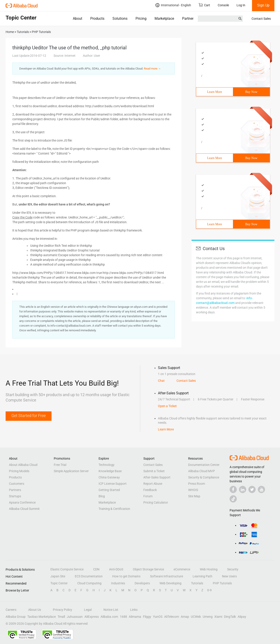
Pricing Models (19, 471)
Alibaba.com (109, 617)
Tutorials (197, 583)
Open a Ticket (167, 406)
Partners (189, 19)
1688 (123, 617)
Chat (161, 381)
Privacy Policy (62, 610)
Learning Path (202, 576)
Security (233, 569)
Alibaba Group (16, 617)
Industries (118, 583)
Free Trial (60, 465)
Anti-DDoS (116, 569)
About (78, 19)
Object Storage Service (148, 569)
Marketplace (164, 19)
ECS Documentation (89, 576)
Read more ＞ (152, 69)
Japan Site (58, 576)
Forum (148, 496)
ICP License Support (113, 484)
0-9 (209, 590)
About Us (35, 610)
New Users (229, 576)
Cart (204, 5)
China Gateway (109, 477)
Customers (17, 484)
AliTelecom (172, 617)
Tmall (61, 617)
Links (134, 610)
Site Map (194, 496)
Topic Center (59, 583)
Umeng (208, 617)
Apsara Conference (22, 502)
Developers (142, 583)
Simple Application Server (71, 471)
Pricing (141, 19)
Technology (107, 465)
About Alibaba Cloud (23, 465)
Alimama (135, 617)
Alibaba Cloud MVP (201, 471)
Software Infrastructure (167, 576)
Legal (88, 610)
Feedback (150, 490)
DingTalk (230, 617)
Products (97, 19)
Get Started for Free (29, 416)
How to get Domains (126, 576)
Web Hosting (209, 569)
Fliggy (147, 617)
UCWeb (196, 617)
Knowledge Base (110, 471)
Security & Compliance (204, 477)
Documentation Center (204, 465)
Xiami (218, 617)
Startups (15, 496)
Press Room (197, 484)
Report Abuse (153, 484)
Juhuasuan (75, 617)
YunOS (158, 617)
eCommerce (182, 569)
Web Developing (170, 583)
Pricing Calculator (156, 502)
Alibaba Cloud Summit (24, 509)
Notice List (111, 610)
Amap (185, 617)
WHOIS (193, 490)
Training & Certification (114, 509)
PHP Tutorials (222, 583)
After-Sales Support (157, 477)
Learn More (215, 92)
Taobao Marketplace (42, 617)
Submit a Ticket (154, 471)
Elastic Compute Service (67, 569)
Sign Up (263, 5)
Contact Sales (261, 19)
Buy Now (251, 92)
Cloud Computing (89, 583)
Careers (11, 610)
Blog (102, 496)
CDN (96, 569)
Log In (241, 5)
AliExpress (92, 617)
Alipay (242, 617)
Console (223, 5)
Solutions (120, 19)
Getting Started (109, 490)
